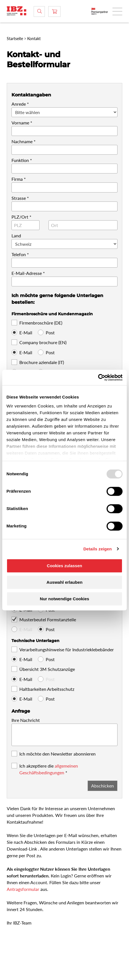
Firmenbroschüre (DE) (41, 323)
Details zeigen (97, 549)
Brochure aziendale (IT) (42, 362)
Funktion (20, 160)
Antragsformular (24, 889)
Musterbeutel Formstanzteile (48, 619)
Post (50, 333)
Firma (17, 179)
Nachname (22, 141)
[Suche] (39, 11)
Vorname (20, 123)
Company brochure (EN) (43, 342)
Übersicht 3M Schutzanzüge (47, 669)
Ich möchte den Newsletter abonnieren (57, 754)
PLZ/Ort (20, 217)
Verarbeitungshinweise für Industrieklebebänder (67, 649)
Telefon (19, 254)
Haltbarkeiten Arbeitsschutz (47, 689)
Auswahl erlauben (64, 582)
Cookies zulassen (64, 566)
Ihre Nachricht (26, 720)
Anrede (19, 104)
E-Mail (26, 333)
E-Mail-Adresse (27, 273)
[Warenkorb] (54, 11)
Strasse (19, 198)
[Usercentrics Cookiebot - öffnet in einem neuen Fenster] (98, 377)
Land (16, 236)
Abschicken (102, 786)
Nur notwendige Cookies (64, 599)
